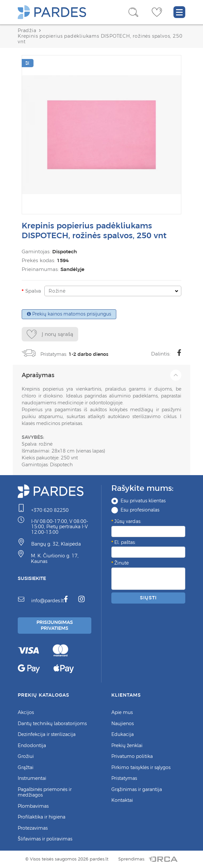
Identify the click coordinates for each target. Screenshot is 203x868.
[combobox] (113, 291)
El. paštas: (125, 542)
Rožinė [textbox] (57, 291)
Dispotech (65, 251)
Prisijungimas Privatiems (55, 625)
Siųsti (148, 598)
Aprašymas (101, 375)
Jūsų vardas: (128, 521)
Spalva (33, 291)
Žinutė (122, 563)
